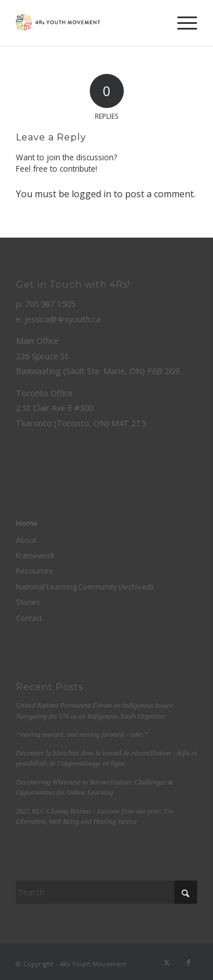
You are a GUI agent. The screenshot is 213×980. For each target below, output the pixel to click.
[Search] (106, 892)
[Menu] (181, 23)
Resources (34, 571)
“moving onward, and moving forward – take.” (82, 734)
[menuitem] (181, 23)
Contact (29, 618)
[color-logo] (88, 23)
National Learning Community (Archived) (84, 587)
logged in (91, 194)
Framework (35, 555)
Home (27, 523)
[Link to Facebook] (189, 962)
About (26, 540)
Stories (28, 602)
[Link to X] (167, 962)
